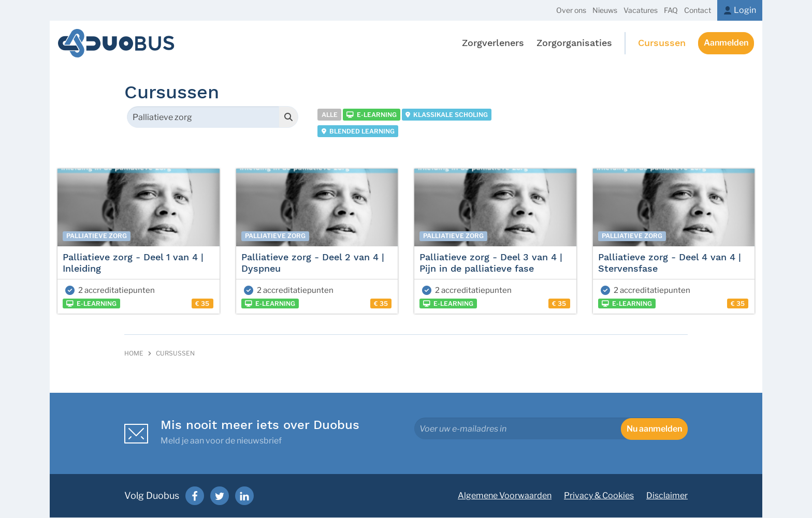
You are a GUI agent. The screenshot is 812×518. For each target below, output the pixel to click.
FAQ (671, 10)
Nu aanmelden (654, 429)
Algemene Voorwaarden (505, 496)
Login (745, 10)
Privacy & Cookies (599, 496)
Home (134, 354)
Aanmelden (726, 43)
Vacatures (641, 10)
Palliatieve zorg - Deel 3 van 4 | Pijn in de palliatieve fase (491, 263)
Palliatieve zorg (97, 237)
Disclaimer (667, 496)
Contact (698, 10)
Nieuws (605, 10)
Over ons (571, 10)
